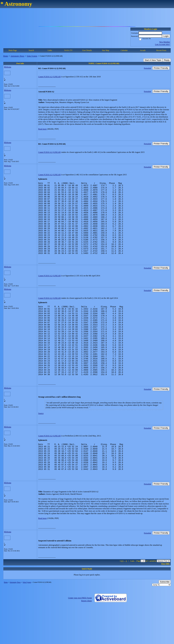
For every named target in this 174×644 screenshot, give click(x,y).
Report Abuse (87, 637)
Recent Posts (161, 50)
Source (41, 444)
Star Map (106, 50)
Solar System (32, 56)
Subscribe (165, 618)
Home (6, 56)
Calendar (124, 50)
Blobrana (8, 67)
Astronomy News (17, 56)
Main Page (13, 50)
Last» (133, 597)
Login (166, 36)
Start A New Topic (153, 60)
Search (31, 50)
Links (50, 50)
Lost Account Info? (162, 44)
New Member (165, 42)
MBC (168, 600)
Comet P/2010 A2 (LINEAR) (50, 77)
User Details (87, 50)
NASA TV (68, 50)
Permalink (147, 68)
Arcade (143, 50)
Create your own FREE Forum (80, 634)
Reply (167, 60)
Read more (42, 129)
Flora (163, 600)
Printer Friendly (161, 68)
